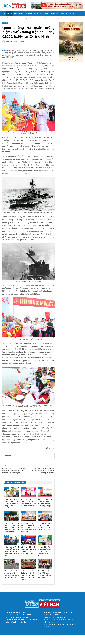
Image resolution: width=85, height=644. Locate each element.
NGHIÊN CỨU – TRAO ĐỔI (68, 14)
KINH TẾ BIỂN (28, 14)
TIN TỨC (10, 14)
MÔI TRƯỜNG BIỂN (54, 14)
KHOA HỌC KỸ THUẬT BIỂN (41, 14)
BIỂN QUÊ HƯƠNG (18, 14)
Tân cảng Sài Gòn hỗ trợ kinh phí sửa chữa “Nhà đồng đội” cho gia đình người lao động (43, 474)
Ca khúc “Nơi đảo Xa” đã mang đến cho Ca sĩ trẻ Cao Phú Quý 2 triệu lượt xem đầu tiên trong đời (14, 474)
